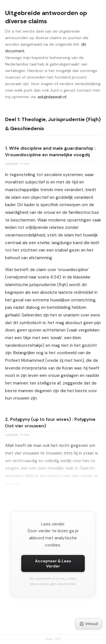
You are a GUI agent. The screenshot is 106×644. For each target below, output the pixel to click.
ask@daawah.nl (52, 97)
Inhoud (89, 624)
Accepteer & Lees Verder (53, 563)
